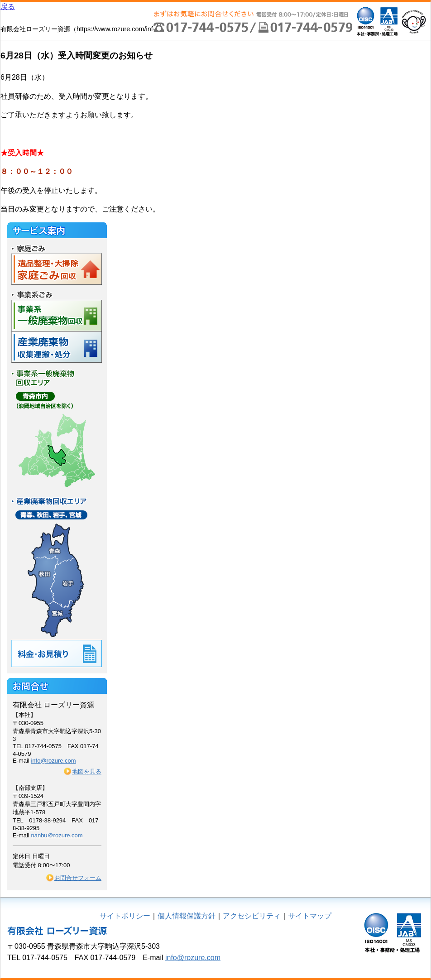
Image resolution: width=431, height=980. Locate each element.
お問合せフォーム (78, 878)
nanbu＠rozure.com (57, 835)
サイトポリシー (125, 916)
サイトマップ (310, 916)
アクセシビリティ (252, 916)
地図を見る (87, 771)
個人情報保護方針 (187, 916)
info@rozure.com (53, 761)
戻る (8, 7)
